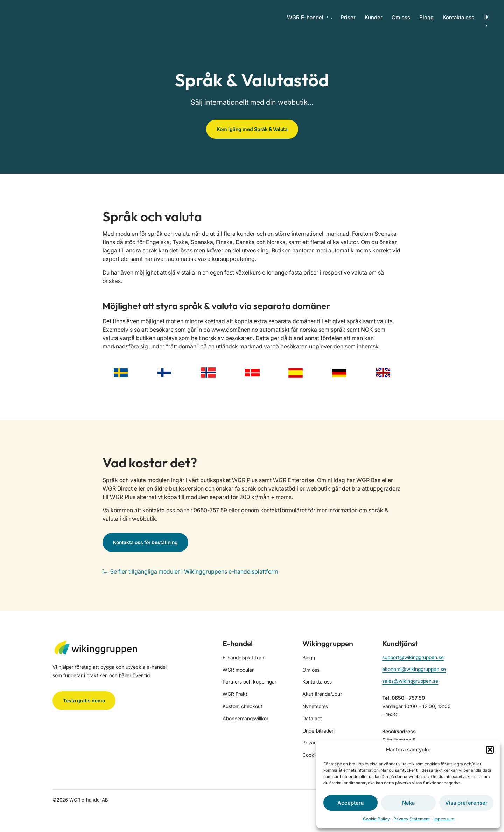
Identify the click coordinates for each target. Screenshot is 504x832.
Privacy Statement (412, 819)
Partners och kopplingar (250, 682)
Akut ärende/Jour (322, 694)
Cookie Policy (376, 819)
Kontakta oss (458, 17)
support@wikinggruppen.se (413, 657)
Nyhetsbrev (316, 706)
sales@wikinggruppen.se (410, 681)
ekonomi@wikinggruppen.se (414, 669)
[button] (490, 750)
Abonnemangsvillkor (246, 718)
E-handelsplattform (244, 657)
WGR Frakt (235, 694)
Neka (408, 803)
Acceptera (351, 803)
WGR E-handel (309, 17)
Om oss (401, 17)
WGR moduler (238, 670)
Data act (312, 718)
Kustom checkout (243, 706)
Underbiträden (318, 731)
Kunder (374, 17)
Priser (348, 17)
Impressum (444, 819)
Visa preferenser (466, 803)
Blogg (426, 17)
